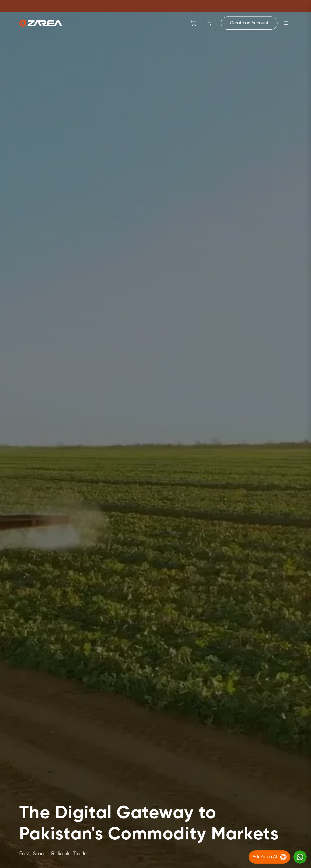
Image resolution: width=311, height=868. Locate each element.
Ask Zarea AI (270, 857)
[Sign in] (209, 23)
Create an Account (249, 23)
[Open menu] (286, 23)
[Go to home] (41, 23)
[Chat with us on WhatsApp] (300, 857)
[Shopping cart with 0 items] (193, 23)
